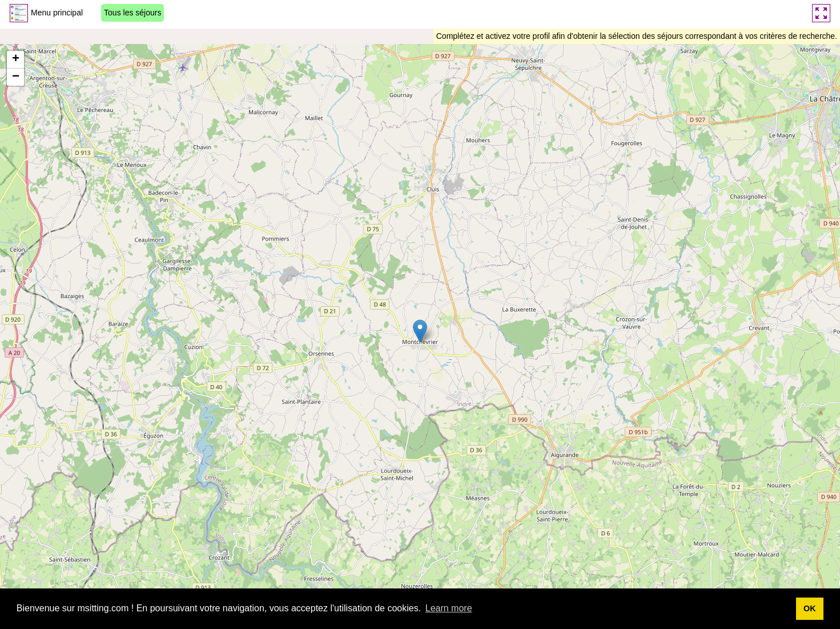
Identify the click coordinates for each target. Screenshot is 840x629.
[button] (420, 331)
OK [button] (810, 608)
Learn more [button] (449, 608)
